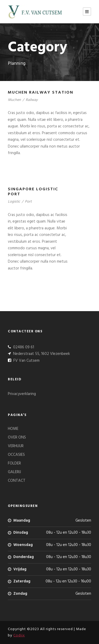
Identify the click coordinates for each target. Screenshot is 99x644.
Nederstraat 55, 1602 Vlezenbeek (41, 354)
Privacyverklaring (22, 394)
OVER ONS (17, 437)
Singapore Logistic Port (33, 192)
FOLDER (14, 463)
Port (28, 202)
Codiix (19, 635)
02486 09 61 (23, 347)
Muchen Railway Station (41, 93)
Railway (32, 100)
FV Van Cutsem (26, 361)
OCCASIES (16, 455)
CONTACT (17, 481)
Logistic (14, 202)
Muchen (14, 100)
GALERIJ (14, 472)
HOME (13, 429)
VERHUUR (16, 446)
